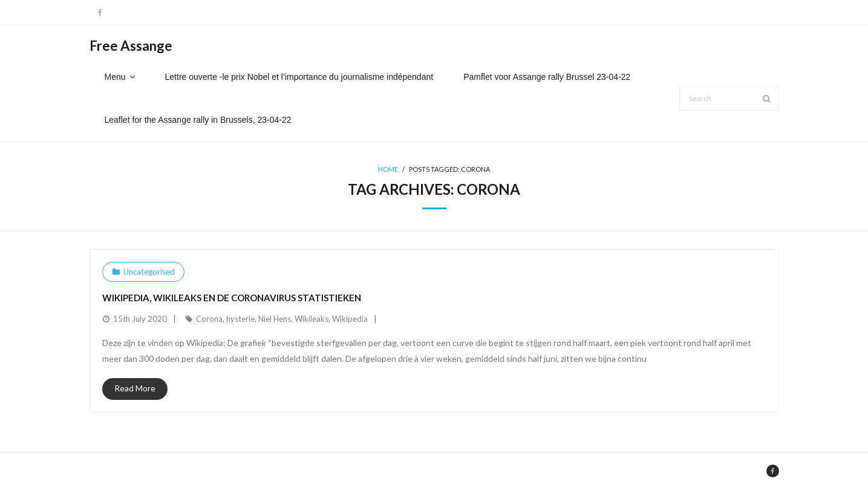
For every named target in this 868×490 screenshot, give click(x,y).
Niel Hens (275, 319)
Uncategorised (149, 272)
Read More (135, 388)
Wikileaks (312, 319)
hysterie (240, 319)
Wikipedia (350, 319)
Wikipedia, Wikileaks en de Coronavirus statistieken (232, 298)
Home (388, 169)
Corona (209, 319)
